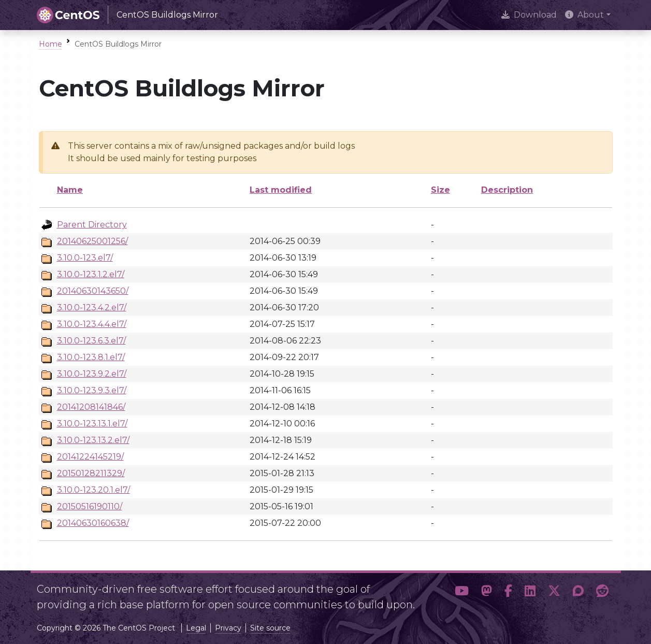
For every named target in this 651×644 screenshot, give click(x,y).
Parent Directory (92, 225)
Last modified (281, 190)
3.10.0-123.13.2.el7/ (93, 440)
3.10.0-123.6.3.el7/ (91, 341)
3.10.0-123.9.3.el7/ (92, 390)
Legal (196, 628)
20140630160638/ (93, 523)
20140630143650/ (93, 291)
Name (70, 190)
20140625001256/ (92, 241)
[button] (462, 593)
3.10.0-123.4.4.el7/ (92, 324)
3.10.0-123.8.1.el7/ (91, 357)
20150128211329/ (91, 473)
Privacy (228, 628)
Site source (270, 628)
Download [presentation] (529, 15)
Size (440, 190)
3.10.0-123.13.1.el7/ (92, 424)
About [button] (584, 15)
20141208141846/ (91, 407)
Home (50, 44)
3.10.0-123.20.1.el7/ (93, 490)
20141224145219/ (90, 457)
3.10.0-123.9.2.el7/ (92, 374)
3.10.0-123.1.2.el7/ (91, 274)
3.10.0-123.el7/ (85, 258)
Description (507, 190)
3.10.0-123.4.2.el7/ (92, 307)
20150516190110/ (90, 506)
